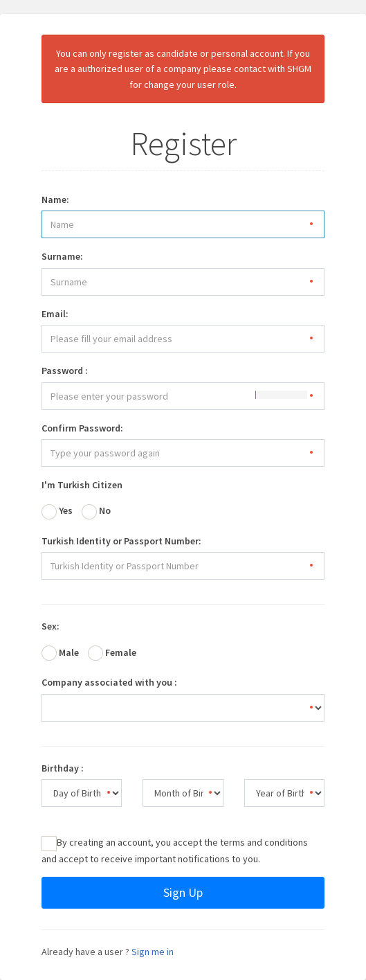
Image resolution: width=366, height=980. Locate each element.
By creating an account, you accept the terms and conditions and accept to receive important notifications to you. (175, 850)
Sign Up (183, 892)
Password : (65, 371)
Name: (55, 199)
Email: (55, 314)
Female (112, 653)
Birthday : (63, 768)
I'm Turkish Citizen (82, 485)
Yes (57, 512)
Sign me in (153, 952)
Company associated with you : (109, 682)
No (96, 512)
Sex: (51, 626)
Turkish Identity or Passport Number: (121, 541)
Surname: (62, 256)
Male (60, 653)
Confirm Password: (82, 428)
